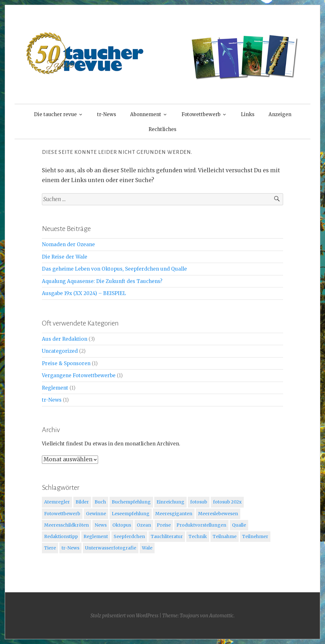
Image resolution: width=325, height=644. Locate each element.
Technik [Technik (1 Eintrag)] (198, 536)
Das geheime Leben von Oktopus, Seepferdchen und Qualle (114, 269)
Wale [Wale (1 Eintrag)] (147, 548)
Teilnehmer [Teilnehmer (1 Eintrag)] (255, 536)
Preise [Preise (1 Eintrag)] (164, 525)
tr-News (107, 114)
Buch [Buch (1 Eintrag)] (100, 502)
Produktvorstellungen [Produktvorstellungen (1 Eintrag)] (201, 525)
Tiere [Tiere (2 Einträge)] (50, 548)
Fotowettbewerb (201, 114)
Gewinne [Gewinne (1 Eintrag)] (96, 514)
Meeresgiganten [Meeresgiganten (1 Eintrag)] (174, 514)
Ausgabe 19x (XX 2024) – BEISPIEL (84, 293)
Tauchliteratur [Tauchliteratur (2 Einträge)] (167, 536)
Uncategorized (60, 351)
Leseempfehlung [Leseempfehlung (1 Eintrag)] (131, 514)
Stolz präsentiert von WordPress (124, 616)
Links (248, 114)
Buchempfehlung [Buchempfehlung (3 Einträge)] (131, 502)
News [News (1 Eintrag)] (101, 525)
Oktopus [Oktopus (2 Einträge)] (122, 525)
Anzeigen (280, 114)
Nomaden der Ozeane (68, 244)
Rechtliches (162, 129)
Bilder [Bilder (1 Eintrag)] (82, 502)
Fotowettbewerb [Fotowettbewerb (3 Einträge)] (62, 514)
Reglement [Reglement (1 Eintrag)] (96, 536)
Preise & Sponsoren (66, 363)
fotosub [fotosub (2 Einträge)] (199, 502)
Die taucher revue (55, 114)
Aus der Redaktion (65, 339)
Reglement (55, 388)
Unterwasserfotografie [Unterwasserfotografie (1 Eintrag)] (111, 548)
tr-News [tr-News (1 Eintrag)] (70, 548)
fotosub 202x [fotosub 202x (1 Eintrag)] (227, 502)
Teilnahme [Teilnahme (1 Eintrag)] (225, 536)
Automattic (221, 616)
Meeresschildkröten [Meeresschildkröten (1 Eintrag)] (66, 525)
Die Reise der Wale (65, 257)
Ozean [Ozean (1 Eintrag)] (144, 525)
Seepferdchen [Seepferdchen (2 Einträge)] (129, 536)
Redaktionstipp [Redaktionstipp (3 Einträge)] (61, 536)
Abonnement (146, 114)
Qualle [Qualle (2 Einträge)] (239, 525)
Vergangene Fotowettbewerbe (79, 375)
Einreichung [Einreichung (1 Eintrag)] (170, 502)
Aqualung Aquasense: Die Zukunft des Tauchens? (102, 281)
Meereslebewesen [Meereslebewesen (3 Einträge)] (218, 514)
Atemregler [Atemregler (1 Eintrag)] (57, 502)
